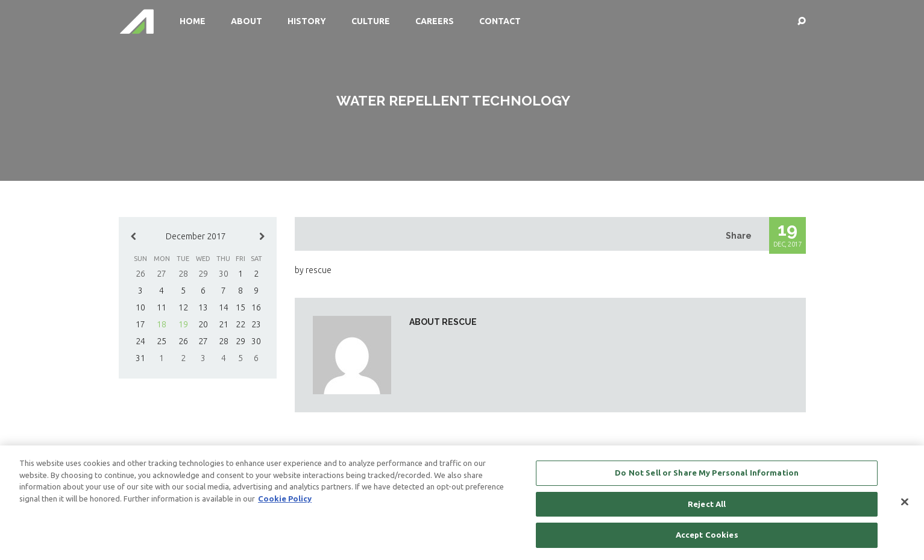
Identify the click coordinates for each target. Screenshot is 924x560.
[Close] (905, 502)
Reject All (707, 504)
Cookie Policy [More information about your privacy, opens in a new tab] (285, 499)
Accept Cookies (707, 535)
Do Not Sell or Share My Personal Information (707, 473)
